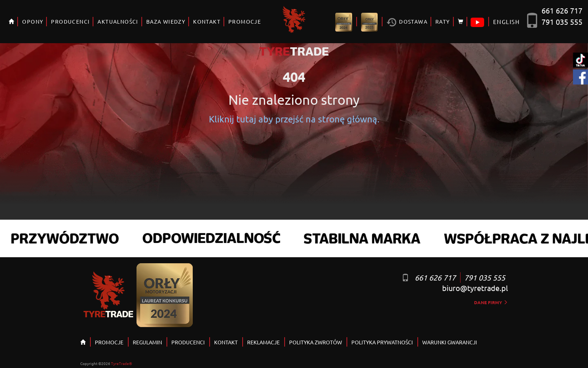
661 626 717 (562, 10)
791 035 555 (562, 22)
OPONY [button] (33, 21)
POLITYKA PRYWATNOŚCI (382, 342)
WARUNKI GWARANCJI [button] (450, 342)
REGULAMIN (147, 342)
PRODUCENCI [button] (70, 21)
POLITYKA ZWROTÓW (316, 342)
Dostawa (407, 22)
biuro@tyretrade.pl (475, 288)
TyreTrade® (121, 363)
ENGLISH (506, 22)
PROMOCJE (245, 21)
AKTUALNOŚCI (118, 21)
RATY (443, 21)
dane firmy (491, 302)
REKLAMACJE (263, 342)
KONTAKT (207, 21)
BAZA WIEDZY (166, 21)
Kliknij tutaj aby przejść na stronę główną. (294, 119)
